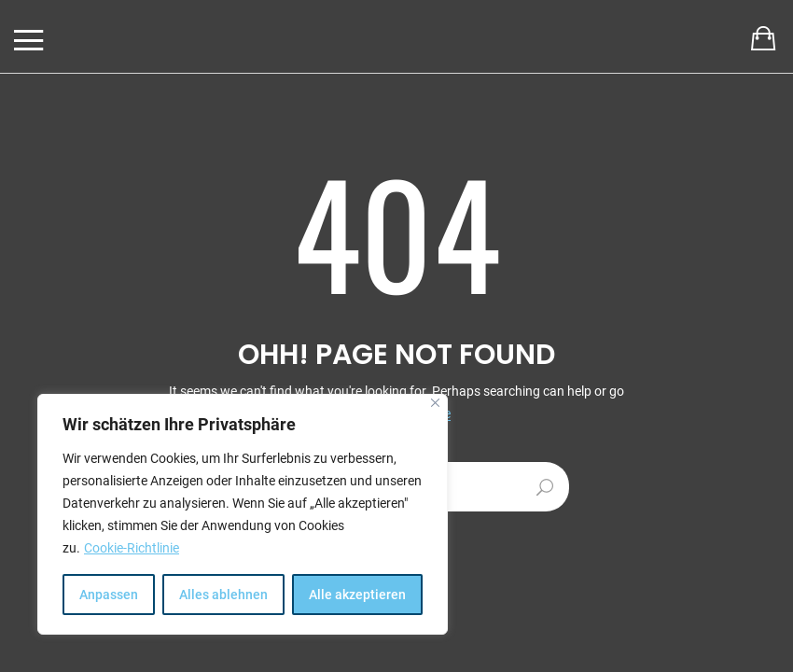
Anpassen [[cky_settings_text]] (109, 595)
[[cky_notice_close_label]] (435, 403)
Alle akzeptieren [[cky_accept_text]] (357, 595)
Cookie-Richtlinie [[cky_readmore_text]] (132, 548)
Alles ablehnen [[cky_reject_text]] (223, 595)
